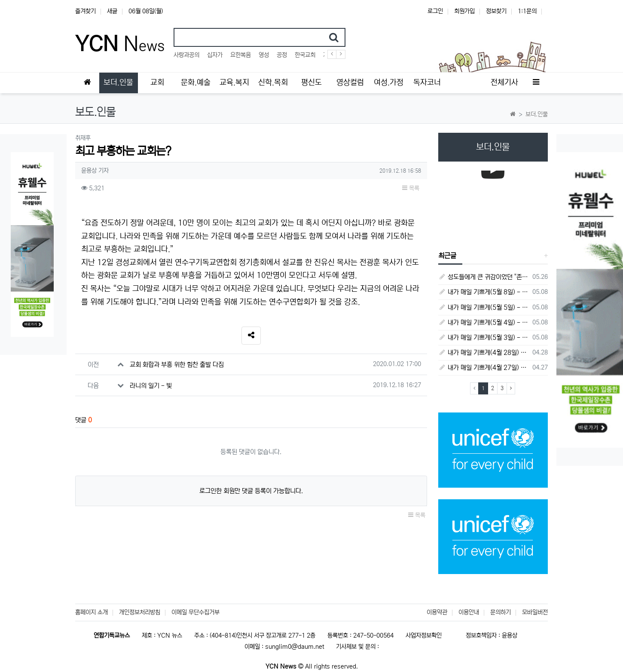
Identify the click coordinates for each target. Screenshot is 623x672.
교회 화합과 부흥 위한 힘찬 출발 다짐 (177, 365)
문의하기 (501, 612)
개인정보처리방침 (140, 612)
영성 (264, 55)
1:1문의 (527, 11)
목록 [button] (411, 188)
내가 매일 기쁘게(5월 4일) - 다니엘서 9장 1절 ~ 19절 (484, 322)
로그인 (435, 11)
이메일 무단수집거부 (195, 612)
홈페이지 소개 (92, 612)
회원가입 (464, 11)
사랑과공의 (186, 55)
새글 (112, 11)
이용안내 (469, 612)
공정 (282, 55)
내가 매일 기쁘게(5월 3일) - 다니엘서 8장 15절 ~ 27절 (484, 338)
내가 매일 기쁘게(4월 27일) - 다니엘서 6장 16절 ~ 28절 (484, 368)
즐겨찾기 (86, 11)
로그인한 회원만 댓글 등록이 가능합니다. (251, 491)
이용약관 (437, 612)
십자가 (215, 55)
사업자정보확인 (424, 635)
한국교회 (305, 55)
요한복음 (241, 55)
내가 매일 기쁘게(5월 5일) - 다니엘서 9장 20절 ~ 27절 (484, 307)
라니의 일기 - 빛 (151, 386)
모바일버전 (535, 612)
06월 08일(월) (146, 11)
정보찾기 (496, 11)
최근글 (447, 256)
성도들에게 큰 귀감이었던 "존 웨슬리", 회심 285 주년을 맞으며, (484, 277)
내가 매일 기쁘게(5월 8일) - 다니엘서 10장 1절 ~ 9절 (484, 292)
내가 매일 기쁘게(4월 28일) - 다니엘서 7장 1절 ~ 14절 (484, 353)
